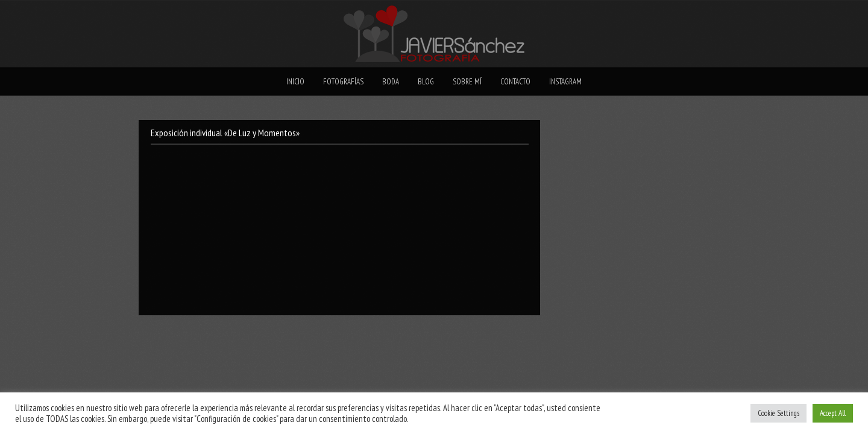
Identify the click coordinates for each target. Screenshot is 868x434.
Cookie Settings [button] (778, 413)
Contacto (515, 82)
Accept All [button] (833, 413)
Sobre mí (467, 82)
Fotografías (343, 82)
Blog (426, 82)
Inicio (295, 82)
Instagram (565, 82)
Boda (391, 82)
